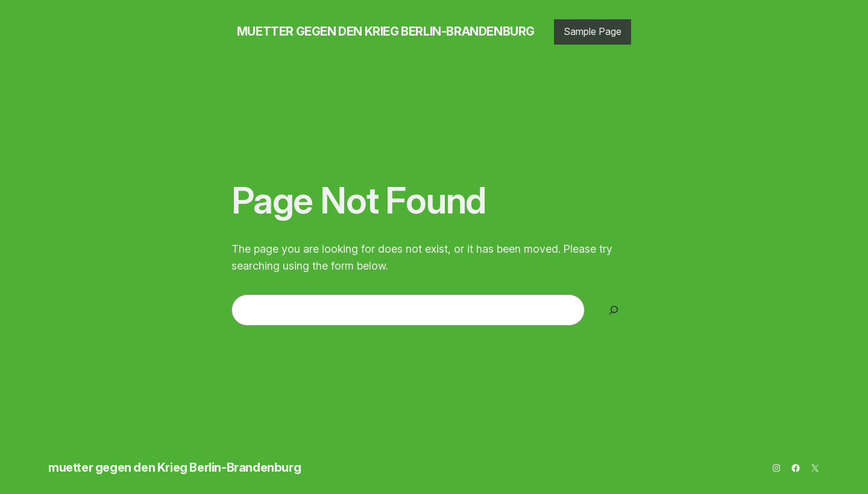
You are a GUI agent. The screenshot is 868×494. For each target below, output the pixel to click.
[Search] (614, 310)
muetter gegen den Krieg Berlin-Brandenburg (386, 31)
